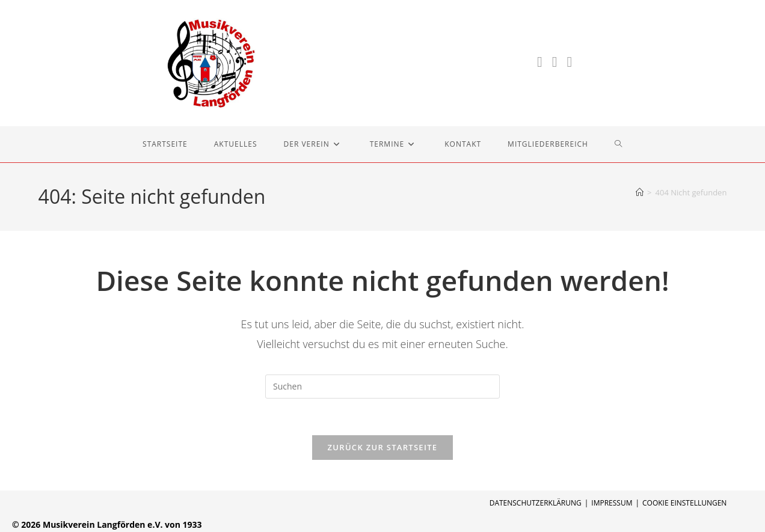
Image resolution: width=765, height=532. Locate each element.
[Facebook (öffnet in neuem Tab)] (540, 62)
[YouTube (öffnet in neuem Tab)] (570, 62)
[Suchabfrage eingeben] (382, 387)
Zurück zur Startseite (383, 447)
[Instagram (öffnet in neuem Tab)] (555, 62)
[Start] (640, 192)
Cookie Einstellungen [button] (684, 503)
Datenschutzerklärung (536, 503)
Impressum (612, 503)
